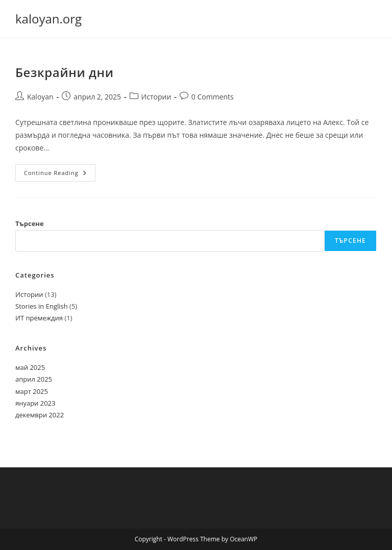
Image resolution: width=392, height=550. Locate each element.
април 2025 (34, 379)
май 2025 (30, 367)
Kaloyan (40, 97)
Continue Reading (60, 175)
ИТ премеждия (39, 318)
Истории (156, 97)
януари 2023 (35, 403)
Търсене (30, 223)
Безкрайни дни (65, 72)
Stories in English (42, 306)
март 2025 (32, 391)
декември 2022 (40, 415)
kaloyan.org (48, 19)
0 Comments (213, 97)
